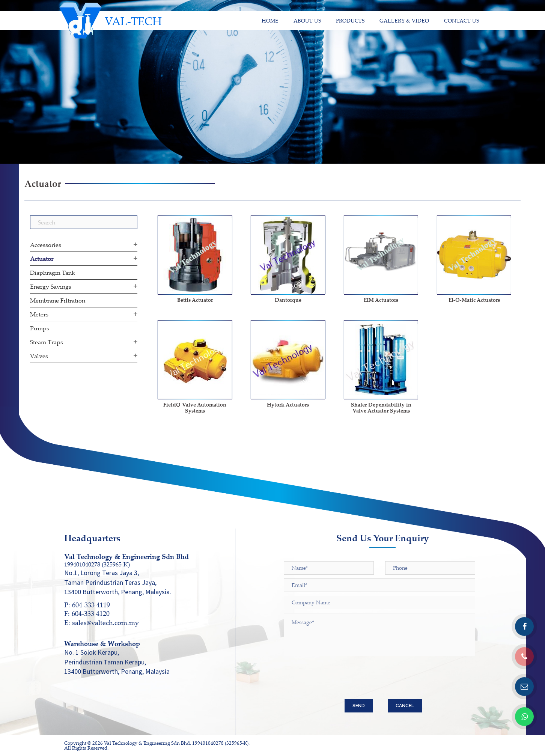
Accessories (46, 245)
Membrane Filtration (58, 300)
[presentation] (341, 681)
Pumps (40, 328)
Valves (39, 356)
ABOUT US (307, 20)
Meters (39, 314)
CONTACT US (461, 20)
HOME (270, 20)
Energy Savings (51, 286)
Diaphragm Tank (53, 273)
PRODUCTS (350, 20)
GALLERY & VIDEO (404, 20)
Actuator (42, 259)
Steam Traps (47, 342)
